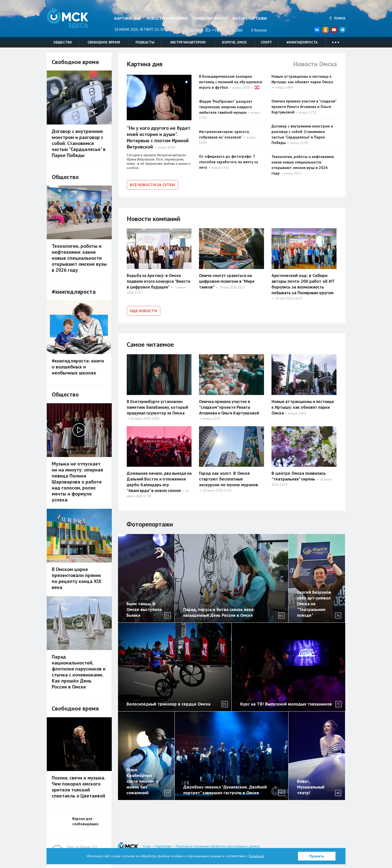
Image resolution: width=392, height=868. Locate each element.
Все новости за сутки (152, 185)
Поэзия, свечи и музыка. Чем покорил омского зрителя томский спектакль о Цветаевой (78, 787)
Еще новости (143, 310)
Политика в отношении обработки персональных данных (218, 846)
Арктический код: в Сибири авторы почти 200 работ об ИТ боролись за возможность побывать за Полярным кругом (303, 283)
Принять (317, 856)
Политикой (256, 856)
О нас (147, 846)
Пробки (236, 29)
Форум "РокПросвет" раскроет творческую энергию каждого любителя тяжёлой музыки (226, 107)
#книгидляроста (302, 42)
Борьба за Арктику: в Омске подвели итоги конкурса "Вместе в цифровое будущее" (159, 280)
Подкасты (145, 42)
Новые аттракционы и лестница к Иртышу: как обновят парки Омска (296, 405)
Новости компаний (167, 18)
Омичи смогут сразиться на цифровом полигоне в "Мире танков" (228, 280)
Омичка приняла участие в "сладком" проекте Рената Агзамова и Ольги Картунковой (304, 107)
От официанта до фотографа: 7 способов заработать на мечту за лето (228, 162)
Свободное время (104, 42)
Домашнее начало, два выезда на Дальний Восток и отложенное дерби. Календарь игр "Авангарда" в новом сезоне (159, 480)
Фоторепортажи (249, 18)
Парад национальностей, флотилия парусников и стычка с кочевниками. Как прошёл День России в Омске (79, 672)
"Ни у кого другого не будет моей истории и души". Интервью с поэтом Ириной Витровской (158, 137)
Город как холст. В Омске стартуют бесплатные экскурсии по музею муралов (228, 477)
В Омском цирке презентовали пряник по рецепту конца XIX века (76, 578)
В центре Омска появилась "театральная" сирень (299, 474)
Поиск (337, 18)
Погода (196, 29)
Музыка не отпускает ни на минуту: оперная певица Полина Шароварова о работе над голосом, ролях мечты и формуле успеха (77, 482)
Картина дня (128, 18)
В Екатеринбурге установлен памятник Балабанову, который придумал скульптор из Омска (158, 405)
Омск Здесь (72, 20)
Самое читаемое (210, 18)
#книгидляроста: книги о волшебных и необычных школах (78, 367)
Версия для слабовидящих (85, 821)
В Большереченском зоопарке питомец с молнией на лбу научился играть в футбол (230, 82)
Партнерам (163, 846)
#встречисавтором (188, 42)
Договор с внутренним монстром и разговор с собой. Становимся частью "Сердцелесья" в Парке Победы (79, 143)
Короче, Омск (234, 42)
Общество (63, 42)
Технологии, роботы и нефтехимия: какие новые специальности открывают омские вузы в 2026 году (79, 258)
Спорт (266, 42)
